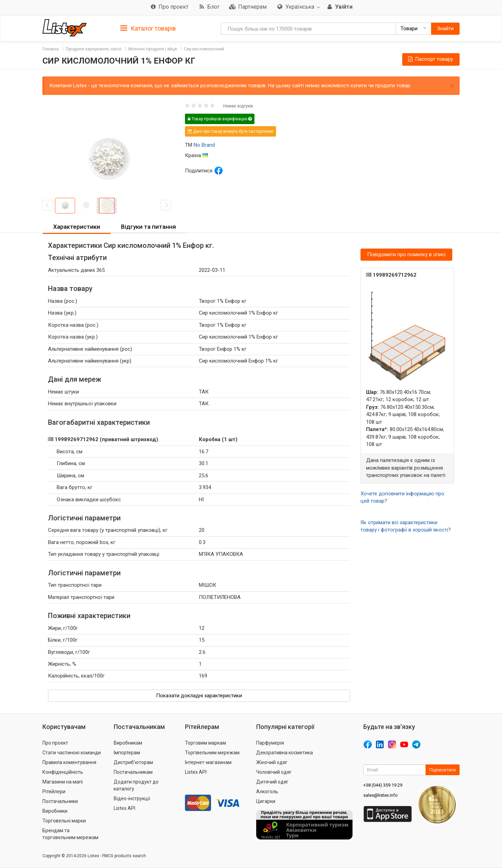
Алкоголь (267, 792)
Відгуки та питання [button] (148, 227)
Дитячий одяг (272, 782)
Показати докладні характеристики (199, 696)
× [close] (452, 86)
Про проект (55, 743)
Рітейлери (54, 792)
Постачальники (60, 801)
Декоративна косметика (285, 753)
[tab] (148, 28)
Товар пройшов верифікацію (220, 119)
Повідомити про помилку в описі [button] (406, 254)
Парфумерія (270, 743)
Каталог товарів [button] (148, 29)
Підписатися (443, 770)
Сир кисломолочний (204, 49)
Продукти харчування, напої (94, 49)
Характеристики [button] (77, 227)
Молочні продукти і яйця (153, 49)
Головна (51, 49)
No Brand (204, 145)
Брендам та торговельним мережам (70, 834)
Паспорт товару (430, 59)
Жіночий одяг (272, 762)
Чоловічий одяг (274, 772)
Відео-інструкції (132, 798)
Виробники (55, 811)
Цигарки (266, 801)
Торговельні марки (64, 821)
